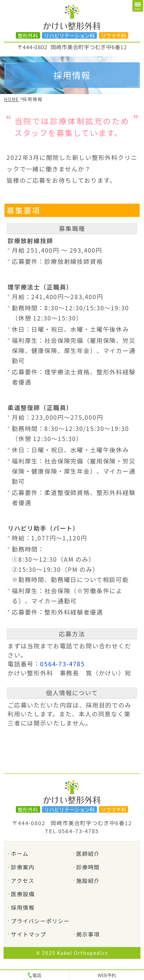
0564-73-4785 (62, 664)
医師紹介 (88, 853)
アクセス (23, 880)
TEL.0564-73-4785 (72, 831)
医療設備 (23, 894)
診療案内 (23, 867)
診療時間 (88, 867)
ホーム (20, 853)
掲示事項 (88, 934)
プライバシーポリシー (40, 921)
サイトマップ (29, 934)
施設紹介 (88, 880)
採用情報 (23, 907)
